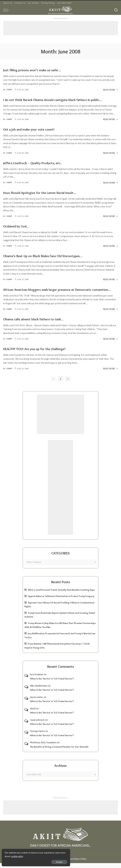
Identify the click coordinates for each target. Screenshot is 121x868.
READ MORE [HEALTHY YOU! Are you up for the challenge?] (111, 373)
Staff (9, 90)
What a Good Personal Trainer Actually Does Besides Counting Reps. (61, 595)
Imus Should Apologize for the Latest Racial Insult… (44, 193)
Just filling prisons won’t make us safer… (35, 70)
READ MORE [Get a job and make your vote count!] (111, 153)
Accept (39, 861)
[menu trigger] (7, 10)
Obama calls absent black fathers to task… (37, 324)
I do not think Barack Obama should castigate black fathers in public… (58, 100)
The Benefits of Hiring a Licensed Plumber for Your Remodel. (59, 752)
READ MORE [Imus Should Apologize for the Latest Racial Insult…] (111, 216)
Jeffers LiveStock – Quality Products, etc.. (36, 163)
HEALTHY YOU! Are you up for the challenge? (38, 354)
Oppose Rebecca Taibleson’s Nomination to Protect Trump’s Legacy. (61, 601)
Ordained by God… (18, 226)
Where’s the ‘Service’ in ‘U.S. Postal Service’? (52, 684)
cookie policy (40, 855)
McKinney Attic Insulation (43, 747)
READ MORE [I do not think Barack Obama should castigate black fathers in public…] (111, 119)
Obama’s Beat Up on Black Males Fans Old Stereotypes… (48, 256)
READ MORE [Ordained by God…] (111, 246)
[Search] (116, 10)
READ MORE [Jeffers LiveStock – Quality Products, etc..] (111, 183)
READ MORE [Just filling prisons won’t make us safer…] (111, 90)
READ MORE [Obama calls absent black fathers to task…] (111, 344)
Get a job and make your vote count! (32, 129)
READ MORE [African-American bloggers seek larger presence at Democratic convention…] (111, 314)
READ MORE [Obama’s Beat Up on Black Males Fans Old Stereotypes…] (111, 279)
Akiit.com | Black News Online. (72, 864)
